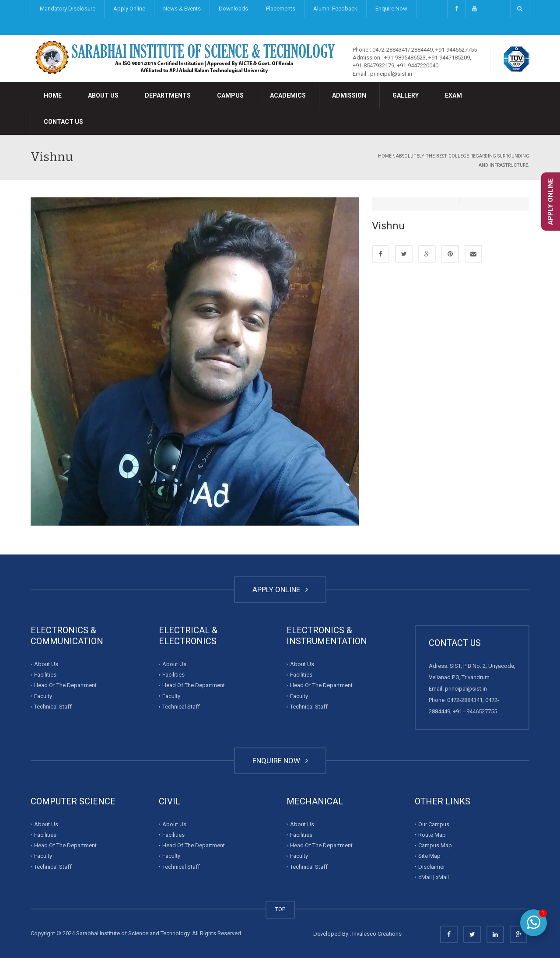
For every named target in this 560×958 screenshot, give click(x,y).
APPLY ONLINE (280, 590)
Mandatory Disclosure (68, 9)
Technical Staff (53, 707)
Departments (168, 95)
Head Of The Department (65, 685)
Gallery (406, 95)
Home (53, 95)
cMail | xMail (434, 877)
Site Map (429, 856)
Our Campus (434, 824)
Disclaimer (432, 866)
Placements (281, 9)
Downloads (233, 9)
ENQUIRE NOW (280, 761)
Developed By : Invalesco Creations (357, 934)
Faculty (43, 696)
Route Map (432, 835)
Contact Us (63, 122)
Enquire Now (391, 9)
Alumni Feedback (335, 9)
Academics (288, 95)
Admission (349, 95)
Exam (453, 95)
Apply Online (129, 9)
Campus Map (435, 845)
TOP (280, 909)
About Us (103, 95)
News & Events (182, 9)
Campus (230, 95)
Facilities (45, 675)
